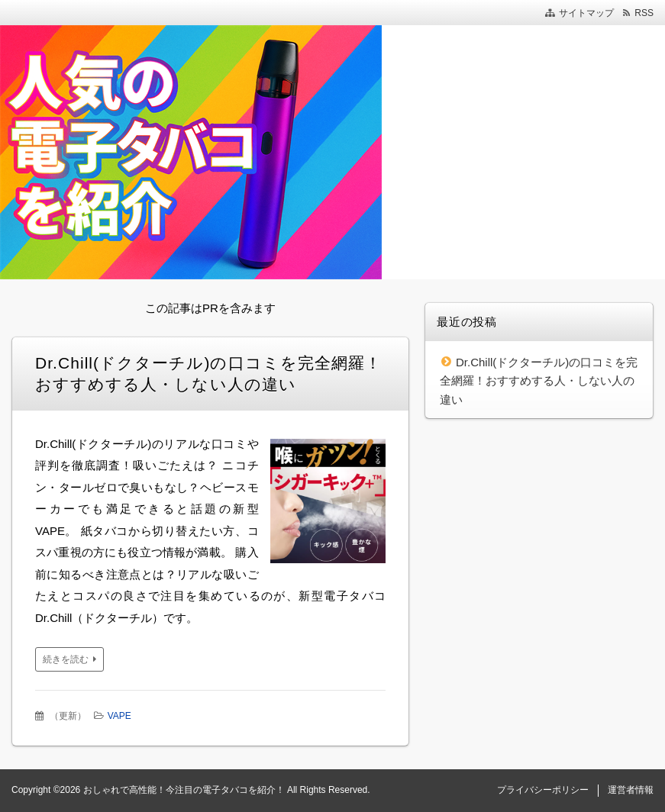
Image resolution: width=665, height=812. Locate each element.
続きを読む (66, 659)
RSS (644, 13)
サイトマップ (586, 13)
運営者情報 (631, 790)
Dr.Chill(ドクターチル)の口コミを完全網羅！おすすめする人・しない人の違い (539, 381)
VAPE (119, 716)
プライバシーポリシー (543, 790)
